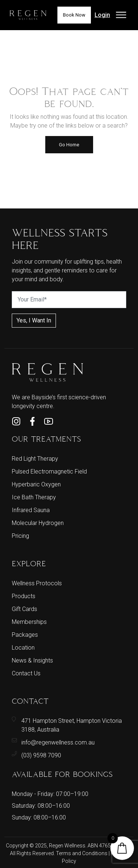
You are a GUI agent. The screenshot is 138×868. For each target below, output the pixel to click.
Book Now (74, 15)
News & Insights (32, 660)
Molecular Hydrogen (38, 523)
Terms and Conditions (82, 853)
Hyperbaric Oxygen (36, 484)
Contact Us (26, 673)
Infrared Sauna (31, 510)
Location (23, 648)
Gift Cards (24, 609)
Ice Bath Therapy (34, 497)
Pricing (20, 536)
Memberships (29, 622)
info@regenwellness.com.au (58, 742)
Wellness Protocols (37, 583)
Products (24, 596)
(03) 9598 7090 (41, 755)
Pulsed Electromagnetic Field (49, 471)
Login (102, 15)
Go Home (69, 145)
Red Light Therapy (35, 459)
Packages (25, 635)
